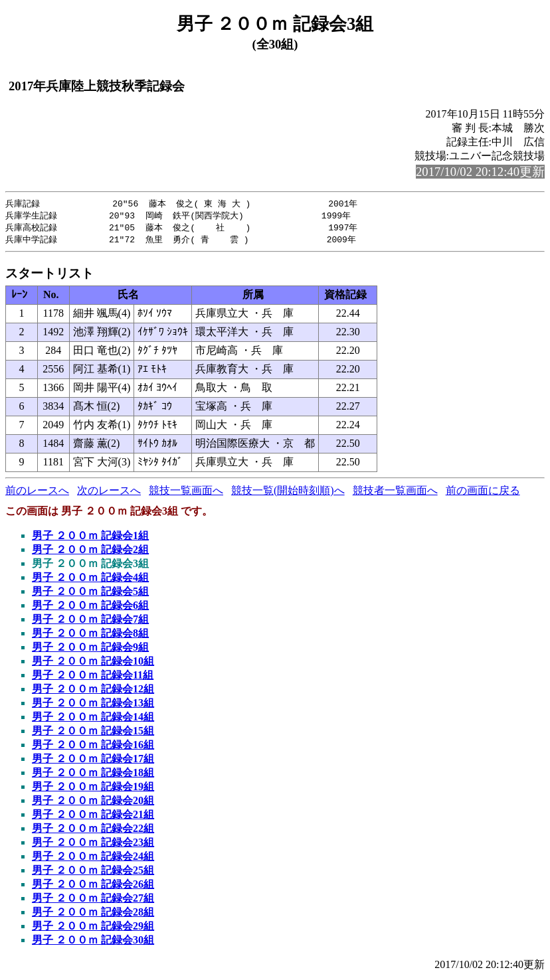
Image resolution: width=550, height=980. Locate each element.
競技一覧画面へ (186, 493)
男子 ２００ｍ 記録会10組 (93, 664)
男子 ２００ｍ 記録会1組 (90, 538)
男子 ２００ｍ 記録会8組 (90, 636)
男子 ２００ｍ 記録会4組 (90, 580)
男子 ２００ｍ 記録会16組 (93, 747)
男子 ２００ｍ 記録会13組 (93, 705)
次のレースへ (109, 493)
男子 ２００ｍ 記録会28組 (93, 915)
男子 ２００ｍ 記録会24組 (93, 859)
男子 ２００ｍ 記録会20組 (93, 803)
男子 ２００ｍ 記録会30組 (93, 942)
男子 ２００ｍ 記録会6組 (90, 608)
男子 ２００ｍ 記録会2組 (90, 552)
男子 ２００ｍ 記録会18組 (93, 775)
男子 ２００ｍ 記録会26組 (93, 887)
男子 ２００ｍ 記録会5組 (90, 594)
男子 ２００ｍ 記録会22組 (93, 831)
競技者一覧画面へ (395, 493)
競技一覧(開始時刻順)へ (288, 493)
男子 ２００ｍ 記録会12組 (93, 692)
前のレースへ (37, 493)
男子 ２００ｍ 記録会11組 (93, 678)
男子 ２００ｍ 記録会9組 (90, 650)
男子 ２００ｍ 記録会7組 (90, 622)
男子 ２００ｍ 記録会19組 (93, 789)
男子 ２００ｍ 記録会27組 (93, 901)
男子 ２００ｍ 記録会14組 (93, 719)
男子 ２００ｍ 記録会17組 (93, 761)
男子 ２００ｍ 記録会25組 (93, 873)
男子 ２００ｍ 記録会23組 (93, 845)
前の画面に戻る (483, 493)
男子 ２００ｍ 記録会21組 (93, 817)
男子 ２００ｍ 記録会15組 (93, 733)
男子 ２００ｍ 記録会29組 (93, 929)
